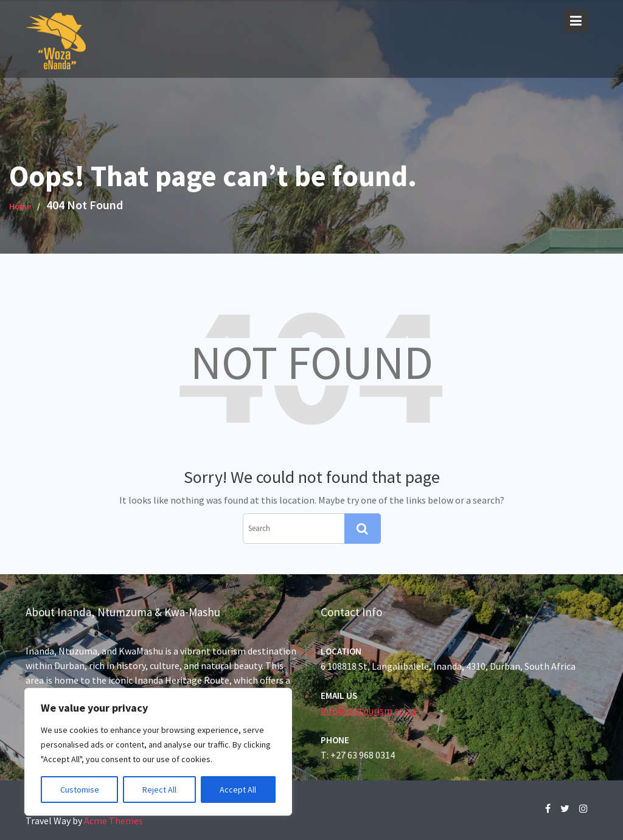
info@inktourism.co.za (369, 710)
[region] (158, 752)
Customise (80, 790)
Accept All (238, 790)
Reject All (159, 790)
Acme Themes (113, 821)
